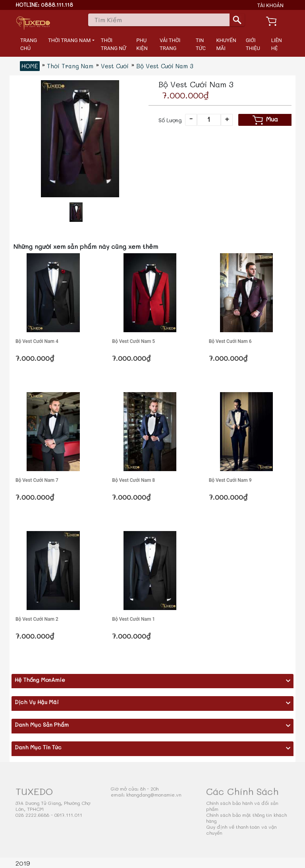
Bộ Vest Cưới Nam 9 (230, 480)
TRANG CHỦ (29, 44)
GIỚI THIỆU (253, 44)
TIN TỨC (201, 44)
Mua (265, 120)
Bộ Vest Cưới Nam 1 (133, 619)
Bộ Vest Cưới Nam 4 (37, 341)
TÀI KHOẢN (271, 5)
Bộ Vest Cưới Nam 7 (37, 480)
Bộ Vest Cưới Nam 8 (133, 480)
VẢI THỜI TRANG (170, 44)
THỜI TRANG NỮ (114, 44)
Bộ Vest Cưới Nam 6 (230, 341)
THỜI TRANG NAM (69, 40)
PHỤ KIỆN (142, 44)
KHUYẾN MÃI (226, 44)
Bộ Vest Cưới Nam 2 (37, 619)
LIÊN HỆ (277, 44)
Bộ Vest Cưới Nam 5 (133, 341)
